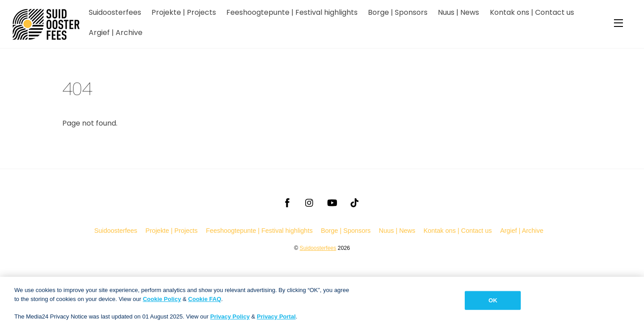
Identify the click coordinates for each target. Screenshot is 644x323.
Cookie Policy (162, 302)
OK (493, 303)
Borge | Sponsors (398, 12)
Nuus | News (458, 12)
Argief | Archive (116, 33)
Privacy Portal (276, 319)
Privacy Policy (230, 319)
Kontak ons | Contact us (532, 12)
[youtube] (332, 202)
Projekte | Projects (184, 12)
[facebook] (287, 202)
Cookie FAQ (205, 302)
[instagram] (310, 202)
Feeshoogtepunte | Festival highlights (292, 12)
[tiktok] (354, 202)
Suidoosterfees (115, 12)
